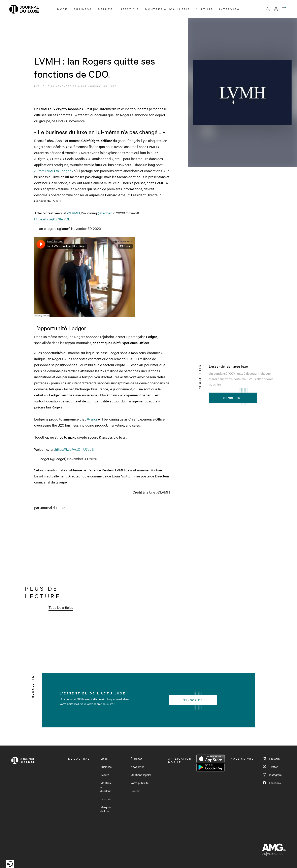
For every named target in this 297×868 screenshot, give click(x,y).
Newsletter (137, 767)
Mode (62, 9)
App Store (210, 759)
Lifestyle (129, 9)
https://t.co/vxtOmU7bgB (74, 449)
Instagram (272, 775)
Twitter (270, 767)
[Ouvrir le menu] (284, 9)
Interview (229, 9)
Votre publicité (140, 783)
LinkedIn (271, 759)
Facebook (272, 783)
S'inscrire (233, 398)
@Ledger (105, 213)
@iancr (92, 419)
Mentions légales (141, 775)
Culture (205, 9)
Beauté (105, 9)
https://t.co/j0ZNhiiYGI (52, 219)
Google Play (210, 767)
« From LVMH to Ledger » (54, 171)
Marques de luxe (106, 809)
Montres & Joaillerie (168, 9)
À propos (136, 759)
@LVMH (74, 213)
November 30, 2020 (86, 228)
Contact (136, 791)
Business (83, 9)
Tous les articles (61, 607)
